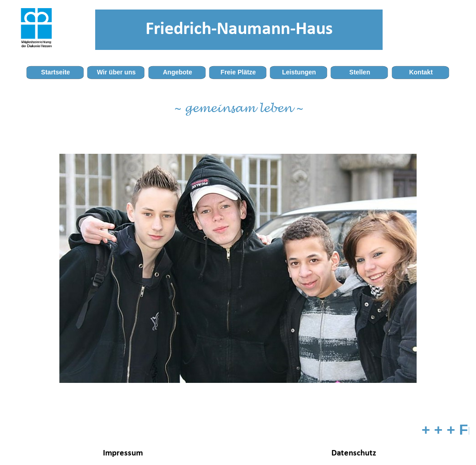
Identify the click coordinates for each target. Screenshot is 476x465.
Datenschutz (354, 453)
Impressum (123, 453)
